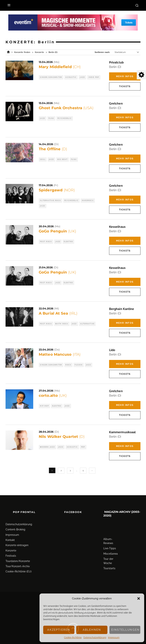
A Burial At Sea (58, 313)
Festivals (11, 551)
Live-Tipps (110, 543)
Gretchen (116, 104)
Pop (83, 447)
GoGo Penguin (57, 231)
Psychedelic (65, 118)
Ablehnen (92, 630)
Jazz (82, 77)
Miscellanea (111, 549)
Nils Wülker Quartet (62, 437)
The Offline (53, 149)
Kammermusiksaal (122, 432)
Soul (43, 159)
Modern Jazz (47, 447)
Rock (68, 365)
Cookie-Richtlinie (73, 638)
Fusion (79, 365)
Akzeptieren (59, 630)
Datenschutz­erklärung (95, 638)
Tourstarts (109, 563)
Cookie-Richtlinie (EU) (19, 566)
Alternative (87, 324)
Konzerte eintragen (17, 540)
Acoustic (71, 77)
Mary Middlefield (60, 67)
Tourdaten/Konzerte (18, 556)
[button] (139, 598)
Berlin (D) (115, 67)
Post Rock (46, 242)
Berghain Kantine (122, 309)
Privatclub (116, 62)
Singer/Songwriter (51, 77)
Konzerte (11, 546)
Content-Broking (15, 524)
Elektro (68, 242)
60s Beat (62, 159)
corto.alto (53, 395)
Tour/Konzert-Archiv (18, 561)
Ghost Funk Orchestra (66, 108)
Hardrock (88, 201)
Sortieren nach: (102, 52)
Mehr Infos (125, 76)
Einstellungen (125, 630)
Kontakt (10, 535)
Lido (112, 350)
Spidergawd (57, 190)
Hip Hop (44, 406)
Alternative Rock (50, 201)
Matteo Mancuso (60, 354)
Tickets (125, 86)
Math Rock (62, 324)
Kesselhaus (117, 227)
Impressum (114, 638)
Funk (51, 118)
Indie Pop (94, 77)
